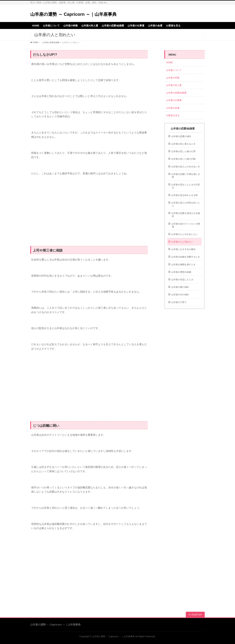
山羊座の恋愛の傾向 (181, 136)
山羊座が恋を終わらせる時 (185, 195)
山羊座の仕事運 (174, 100)
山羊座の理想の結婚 (181, 272)
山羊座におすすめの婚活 (183, 249)
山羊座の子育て (179, 302)
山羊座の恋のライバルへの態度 (186, 225)
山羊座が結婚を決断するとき (186, 257)
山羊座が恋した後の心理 (183, 151)
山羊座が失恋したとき (182, 280)
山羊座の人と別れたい (182, 242)
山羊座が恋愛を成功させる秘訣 (186, 215)
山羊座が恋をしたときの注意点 (186, 186)
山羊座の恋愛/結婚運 (50, 42)
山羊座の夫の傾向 (180, 295)
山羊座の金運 (173, 108)
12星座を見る (173, 115)
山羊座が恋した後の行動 (183, 159)
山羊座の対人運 (174, 85)
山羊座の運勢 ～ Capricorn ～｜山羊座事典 (73, 14)
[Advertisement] (89, 213)
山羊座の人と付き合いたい (185, 234)
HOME (35, 42)
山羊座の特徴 (173, 78)
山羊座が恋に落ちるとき (183, 144)
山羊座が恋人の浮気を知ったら (186, 204)
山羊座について (174, 70)
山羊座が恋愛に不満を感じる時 (186, 176)
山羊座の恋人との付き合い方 (186, 167)
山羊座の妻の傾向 (180, 287)
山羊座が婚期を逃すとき (183, 265)
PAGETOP (197, 615)
